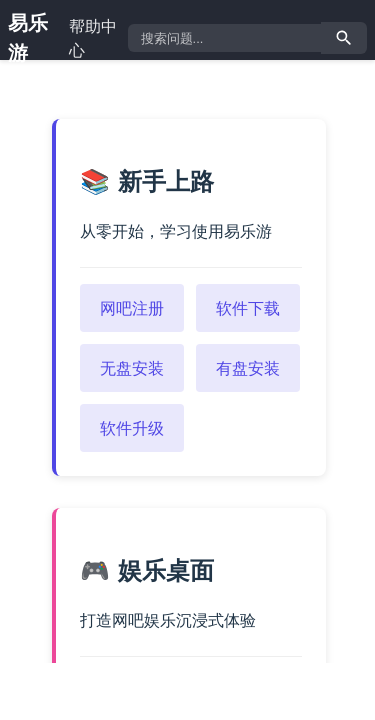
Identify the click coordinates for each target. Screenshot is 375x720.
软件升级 (132, 428)
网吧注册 (132, 308)
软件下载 (248, 308)
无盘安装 (132, 368)
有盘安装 (248, 368)
